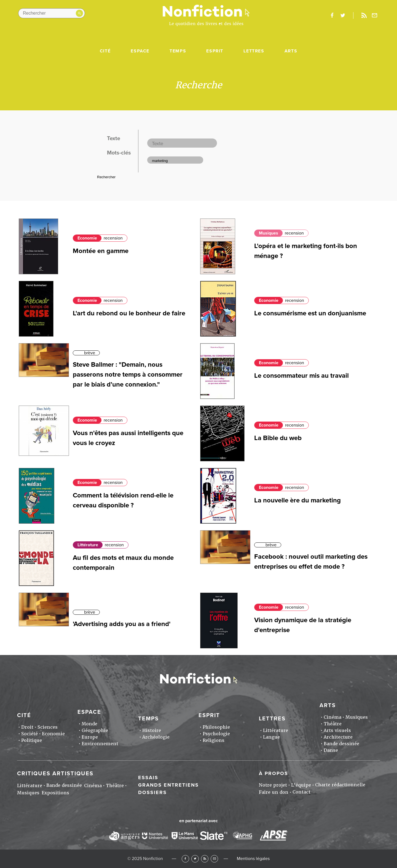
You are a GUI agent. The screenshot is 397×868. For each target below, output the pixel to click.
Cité (105, 51)
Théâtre (333, 724)
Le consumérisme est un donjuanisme (310, 313)
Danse (331, 750)
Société (29, 734)
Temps (178, 51)
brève (90, 353)
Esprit (215, 51)
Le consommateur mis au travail (301, 376)
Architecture (338, 737)
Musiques (269, 233)
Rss (364, 15)
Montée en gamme (101, 251)
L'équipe (301, 785)
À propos (273, 773)
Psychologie (216, 734)
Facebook (185, 859)
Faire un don (274, 792)
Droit (27, 727)
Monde (89, 724)
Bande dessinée (341, 744)
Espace (140, 51)
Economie (87, 238)
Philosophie (216, 727)
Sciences (48, 727)
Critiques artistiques (55, 774)
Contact (301, 792)
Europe (90, 737)
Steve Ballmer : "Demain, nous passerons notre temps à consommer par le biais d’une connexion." (128, 375)
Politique (32, 740)
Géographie (95, 730)
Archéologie (156, 737)
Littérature (88, 545)
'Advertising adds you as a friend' (122, 624)
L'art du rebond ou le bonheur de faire (129, 313)
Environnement (100, 744)
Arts (291, 51)
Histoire (152, 730)
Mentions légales (253, 859)
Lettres (254, 51)
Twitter (195, 859)
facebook (332, 15)
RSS (205, 859)
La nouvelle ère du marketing (297, 500)
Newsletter (375, 15)
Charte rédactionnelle (340, 785)
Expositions (55, 793)
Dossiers (152, 792)
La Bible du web (278, 438)
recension (113, 238)
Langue (271, 737)
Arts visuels (337, 730)
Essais (148, 778)
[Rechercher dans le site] (52, 13)
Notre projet (273, 785)
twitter (343, 15)
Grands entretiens (168, 785)
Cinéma (332, 717)
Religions (214, 740)
